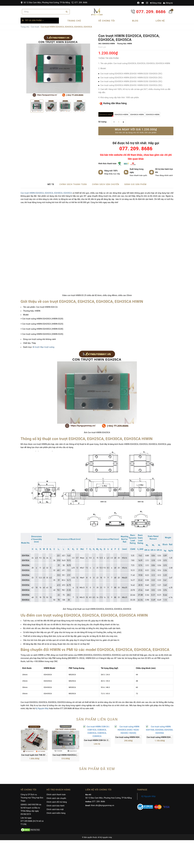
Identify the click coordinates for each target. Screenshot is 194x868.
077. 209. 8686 (79, 3)
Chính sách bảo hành (55, 781)
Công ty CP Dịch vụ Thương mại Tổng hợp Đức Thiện (32, 773)
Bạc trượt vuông (48, 347)
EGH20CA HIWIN (106, 115)
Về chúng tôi (107, 21)
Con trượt (35, 27)
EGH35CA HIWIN (153, 115)
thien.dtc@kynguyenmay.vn (103, 781)
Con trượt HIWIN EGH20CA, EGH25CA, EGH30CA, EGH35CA (46, 193)
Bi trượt (36, 347)
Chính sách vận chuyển (56, 774)
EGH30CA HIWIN (137, 115)
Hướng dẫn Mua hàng (113, 104)
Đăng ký (168, 3)
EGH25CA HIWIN (122, 115)
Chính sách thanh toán (56, 770)
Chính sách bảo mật (55, 785)
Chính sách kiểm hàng (56, 789)
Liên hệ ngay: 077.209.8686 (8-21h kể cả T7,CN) (32, 797)
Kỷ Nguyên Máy (42, 708)
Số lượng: (103, 122)
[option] (58, 66)
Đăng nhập (156, 3)
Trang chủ (74, 21)
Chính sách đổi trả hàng (57, 778)
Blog (135, 21)
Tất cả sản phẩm (33, 20)
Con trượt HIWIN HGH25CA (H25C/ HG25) (70, 731)
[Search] (67, 12)
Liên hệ (160, 21)
